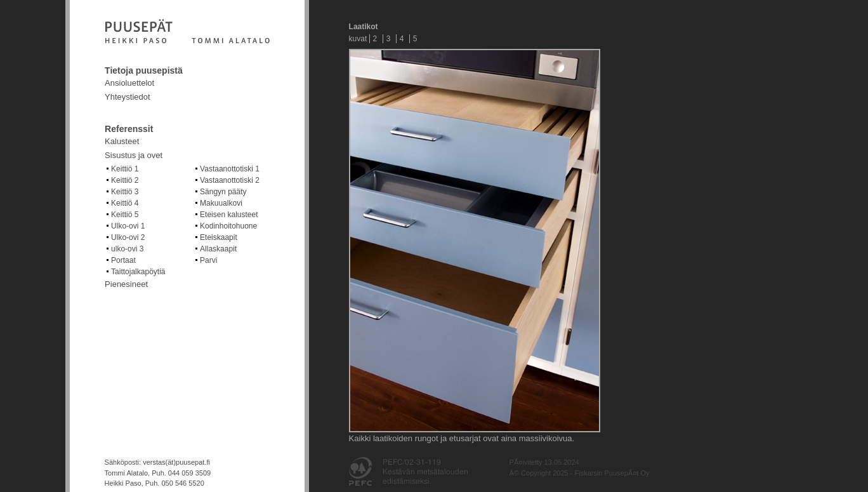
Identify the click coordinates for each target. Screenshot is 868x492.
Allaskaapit (218, 249)
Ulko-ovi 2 (128, 237)
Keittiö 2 (125, 180)
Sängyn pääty (223, 192)
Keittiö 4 (125, 203)
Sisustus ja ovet (134, 155)
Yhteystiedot (128, 97)
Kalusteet (122, 141)
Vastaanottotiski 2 (230, 180)
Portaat (123, 260)
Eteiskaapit (219, 237)
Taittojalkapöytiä (138, 272)
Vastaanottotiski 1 (230, 169)
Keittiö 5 (125, 215)
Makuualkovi (221, 203)
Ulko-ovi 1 (128, 226)
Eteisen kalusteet (229, 215)
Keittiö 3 (125, 192)
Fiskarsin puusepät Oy (187, 32)
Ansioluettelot (129, 83)
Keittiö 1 (125, 169)
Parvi (208, 260)
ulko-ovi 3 (127, 249)
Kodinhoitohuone (228, 226)
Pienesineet (126, 284)
